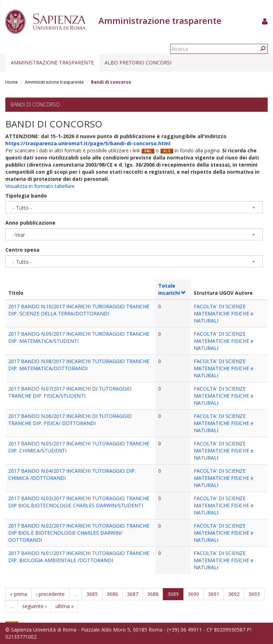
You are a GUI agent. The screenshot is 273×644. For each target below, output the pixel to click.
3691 (214, 594)
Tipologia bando (26, 196)
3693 (254, 594)
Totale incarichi (172, 289)
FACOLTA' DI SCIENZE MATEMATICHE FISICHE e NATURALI (224, 313)
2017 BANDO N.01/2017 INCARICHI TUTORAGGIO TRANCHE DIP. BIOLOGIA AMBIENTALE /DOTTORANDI (79, 557)
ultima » (65, 606)
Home (12, 82)
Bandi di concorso (35, 104)
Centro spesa (22, 250)
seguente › (34, 606)
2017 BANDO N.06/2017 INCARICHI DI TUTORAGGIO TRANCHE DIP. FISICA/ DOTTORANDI (70, 420)
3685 (92, 594)
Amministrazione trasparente (52, 62)
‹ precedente (50, 594)
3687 (133, 594)
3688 (153, 594)
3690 (193, 594)
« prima (18, 594)
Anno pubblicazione (30, 223)
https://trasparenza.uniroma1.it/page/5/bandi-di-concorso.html (88, 143)
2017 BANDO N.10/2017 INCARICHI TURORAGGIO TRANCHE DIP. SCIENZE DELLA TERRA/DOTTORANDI (79, 310)
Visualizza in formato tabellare (40, 186)
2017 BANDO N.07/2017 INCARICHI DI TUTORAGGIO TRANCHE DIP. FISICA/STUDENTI (70, 392)
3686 (112, 594)
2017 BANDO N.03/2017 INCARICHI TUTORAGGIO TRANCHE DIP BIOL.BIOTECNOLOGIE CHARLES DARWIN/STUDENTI (79, 502)
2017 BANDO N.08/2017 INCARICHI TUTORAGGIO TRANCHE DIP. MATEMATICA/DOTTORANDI (79, 365)
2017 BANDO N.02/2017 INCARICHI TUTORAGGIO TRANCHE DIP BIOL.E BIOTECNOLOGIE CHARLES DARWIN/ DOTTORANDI (79, 533)
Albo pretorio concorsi (138, 62)
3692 (234, 594)
